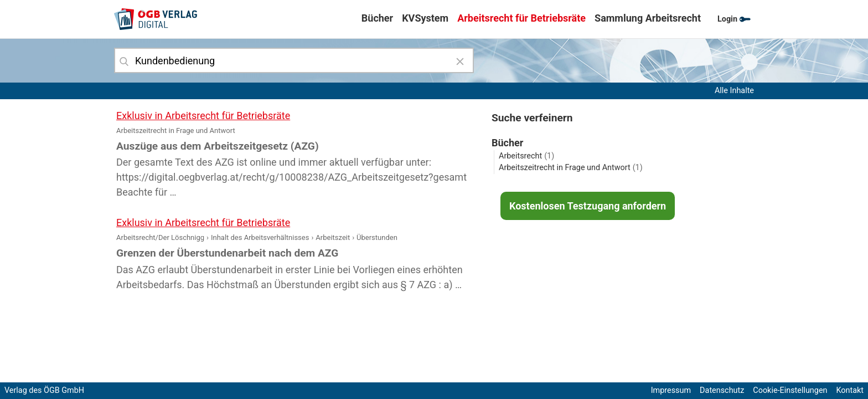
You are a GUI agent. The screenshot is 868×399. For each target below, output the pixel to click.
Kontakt (850, 390)
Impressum (671, 390)
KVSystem (425, 18)
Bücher (377, 18)
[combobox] (294, 60)
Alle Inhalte (734, 91)
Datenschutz (722, 390)
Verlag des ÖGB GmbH (44, 390)
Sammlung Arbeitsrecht (648, 18)
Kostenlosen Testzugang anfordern (588, 206)
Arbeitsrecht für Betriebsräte (521, 18)
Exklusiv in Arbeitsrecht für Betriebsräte (203, 116)
